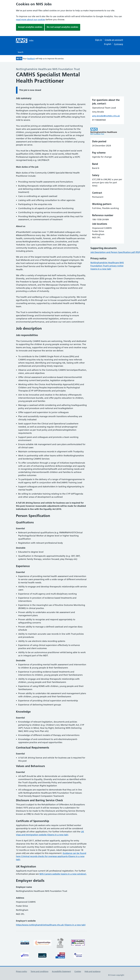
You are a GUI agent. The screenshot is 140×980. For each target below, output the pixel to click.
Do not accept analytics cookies (62, 27)
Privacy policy (22, 971)
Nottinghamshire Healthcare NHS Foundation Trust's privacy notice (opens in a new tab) (107, 266)
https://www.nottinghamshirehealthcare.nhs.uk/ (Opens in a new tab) (51, 925)
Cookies (78, 971)
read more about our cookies (31, 20)
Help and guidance (93, 971)
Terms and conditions (39, 971)
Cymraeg (118, 44)
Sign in (99, 40)
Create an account (114, 40)
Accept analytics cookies (30, 27)
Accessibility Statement (61, 971)
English (108, 44)
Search (21, 52)
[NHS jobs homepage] (25, 41)
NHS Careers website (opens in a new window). (63, 874)
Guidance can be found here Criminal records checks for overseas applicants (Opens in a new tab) (51, 856)
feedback (31, 59)
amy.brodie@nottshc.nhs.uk (106, 116)
